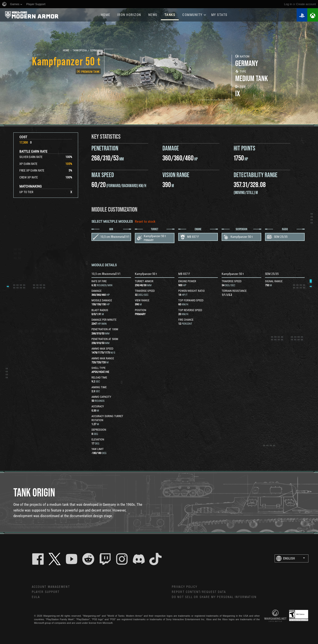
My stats (219, 15)
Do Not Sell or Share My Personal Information (214, 597)
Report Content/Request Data (199, 592)
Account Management (51, 587)
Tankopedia (80, 50)
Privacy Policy (185, 587)
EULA (36, 597)
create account (306, 4)
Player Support (46, 592)
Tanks (170, 15)
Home (105, 15)
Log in (288, 4)
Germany (95, 50)
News (153, 15)
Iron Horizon (129, 15)
